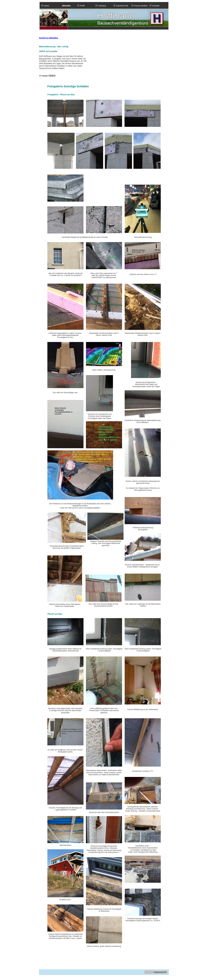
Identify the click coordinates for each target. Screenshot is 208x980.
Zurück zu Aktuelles (49, 38)
